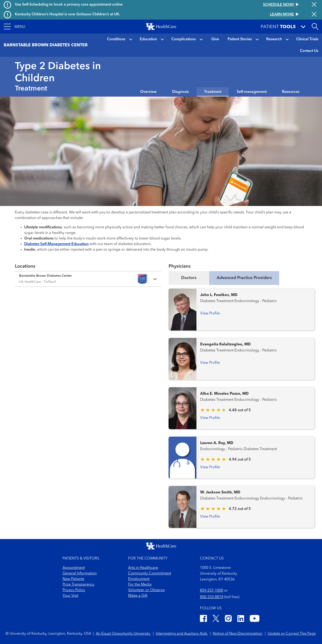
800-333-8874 (212, 597)
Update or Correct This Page (292, 634)
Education (148, 39)
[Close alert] (314, 5)
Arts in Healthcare (143, 568)
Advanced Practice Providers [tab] (244, 278)
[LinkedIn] (241, 619)
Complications (184, 39)
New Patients (73, 579)
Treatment (213, 92)
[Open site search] (315, 27)
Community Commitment (150, 573)
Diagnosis (180, 92)
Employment (139, 579)
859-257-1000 (212, 591)
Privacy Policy (74, 590)
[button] (14, 27)
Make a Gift (138, 596)
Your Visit (70, 596)
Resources (291, 92)
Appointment (74, 568)
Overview (148, 92)
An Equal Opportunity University (123, 634)
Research (274, 39)
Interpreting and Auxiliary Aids (182, 634)
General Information (80, 573)
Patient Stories (240, 39)
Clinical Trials (307, 39)
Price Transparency (78, 585)
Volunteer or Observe (146, 590)
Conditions (116, 39)
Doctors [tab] (189, 278)
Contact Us (309, 51)
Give (215, 39)
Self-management (252, 92)
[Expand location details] (88, 279)
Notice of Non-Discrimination (238, 634)
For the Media (140, 585)
